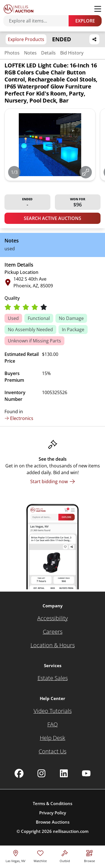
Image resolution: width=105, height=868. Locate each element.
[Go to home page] (18, 9)
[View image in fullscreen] (86, 172)
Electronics (19, 418)
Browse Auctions (53, 822)
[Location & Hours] (53, 645)
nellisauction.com (71, 831)
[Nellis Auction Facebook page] (19, 773)
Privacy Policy (53, 813)
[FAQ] (53, 724)
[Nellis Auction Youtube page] (86, 773)
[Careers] (53, 632)
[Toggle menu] (98, 9)
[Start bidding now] (53, 481)
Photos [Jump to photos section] (12, 53)
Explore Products (26, 39)
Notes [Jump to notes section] (30, 53)
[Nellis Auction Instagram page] (41, 773)
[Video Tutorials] (53, 711)
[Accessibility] (53, 618)
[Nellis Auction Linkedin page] (64, 773)
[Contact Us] (53, 751)
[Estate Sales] (53, 678)
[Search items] (39, 21)
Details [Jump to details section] (48, 53)
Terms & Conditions (53, 803)
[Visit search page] (89, 855)
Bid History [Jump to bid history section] (72, 53)
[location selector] (16, 855)
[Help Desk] (53, 738)
